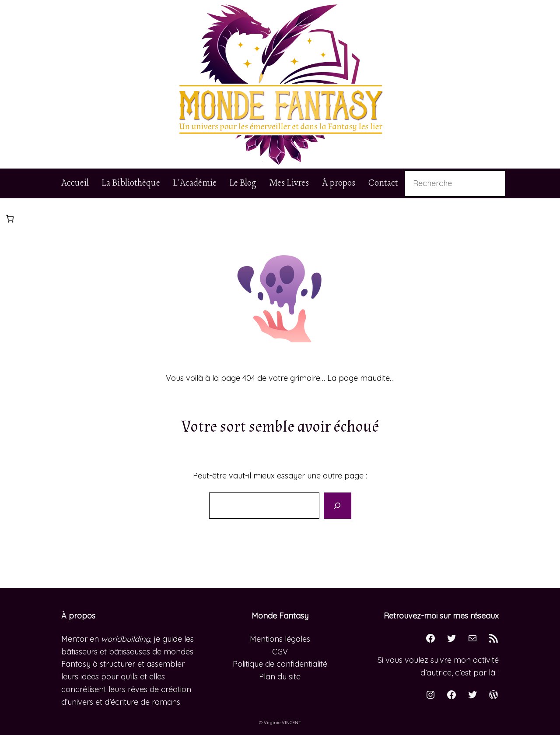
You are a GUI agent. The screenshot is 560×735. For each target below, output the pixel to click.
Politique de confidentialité (280, 664)
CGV (280, 652)
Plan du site (280, 677)
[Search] (337, 506)
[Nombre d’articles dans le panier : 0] (10, 219)
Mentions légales (280, 639)
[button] (280, 84)
